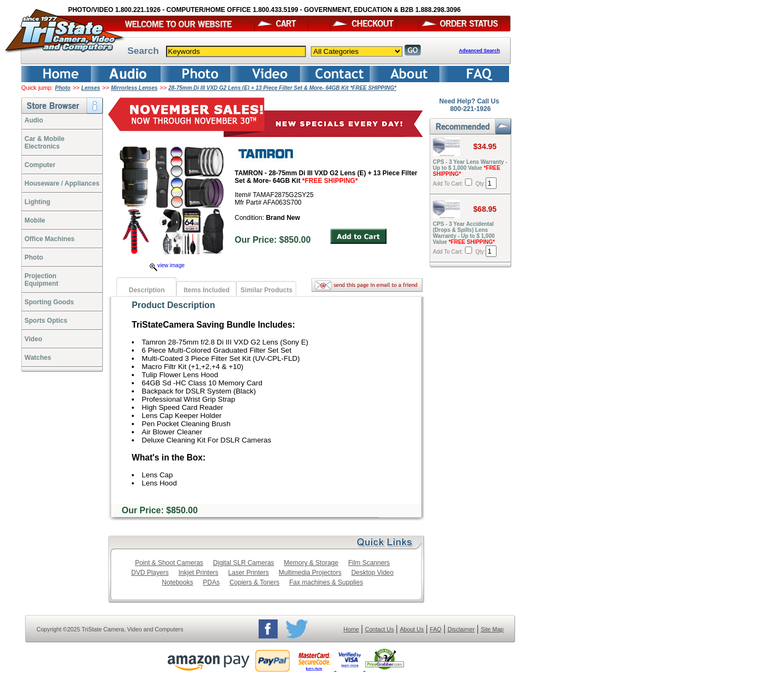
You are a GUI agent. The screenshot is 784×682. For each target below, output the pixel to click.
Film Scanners (369, 563)
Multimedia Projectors (310, 573)
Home (351, 629)
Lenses (90, 88)
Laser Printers (249, 573)
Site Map (492, 629)
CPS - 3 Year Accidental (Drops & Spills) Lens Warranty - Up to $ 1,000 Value (464, 233)
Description (146, 290)
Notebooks (177, 582)
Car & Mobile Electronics (44, 143)
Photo (63, 88)
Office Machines (50, 239)
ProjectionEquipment (41, 280)
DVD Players (150, 573)
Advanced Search (480, 51)
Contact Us (380, 629)
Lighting (37, 202)
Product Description (173, 305)
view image (167, 265)
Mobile (35, 220)
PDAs (212, 582)
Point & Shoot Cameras (169, 563)
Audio (34, 120)
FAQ (435, 629)
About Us (412, 629)
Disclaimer (461, 629)
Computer (40, 165)
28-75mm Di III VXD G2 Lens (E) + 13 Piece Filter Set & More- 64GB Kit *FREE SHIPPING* (282, 88)
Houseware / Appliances (62, 183)
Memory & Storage (311, 563)
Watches (38, 358)
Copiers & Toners (254, 582)
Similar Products (267, 290)
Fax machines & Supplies (326, 582)
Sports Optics (46, 321)
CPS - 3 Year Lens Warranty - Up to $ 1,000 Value (470, 168)
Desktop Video (372, 573)
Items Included (206, 290)
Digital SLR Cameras (243, 563)
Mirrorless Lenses (134, 88)
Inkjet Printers (198, 573)
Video (33, 339)
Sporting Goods (49, 302)
